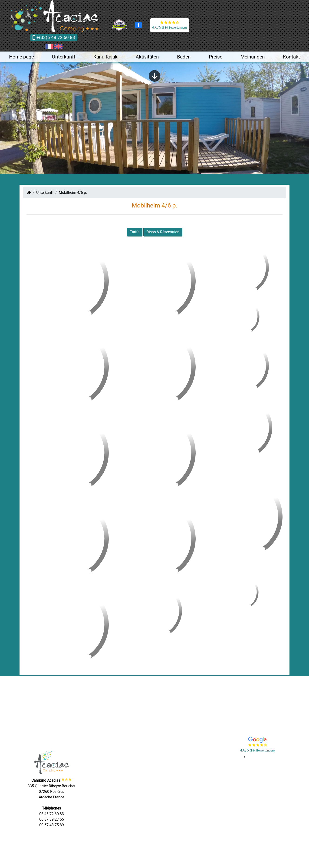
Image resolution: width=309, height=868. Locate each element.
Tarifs (135, 232)
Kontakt (291, 57)
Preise (216, 57)
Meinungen (253, 57)
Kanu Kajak (105, 57)
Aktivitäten (147, 57)
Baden (184, 57)
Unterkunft (64, 57)
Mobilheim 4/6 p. (73, 193)
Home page (21, 57)
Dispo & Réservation (163, 232)
